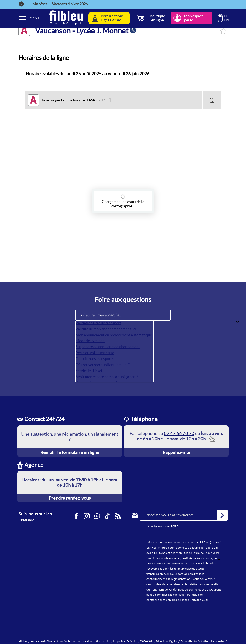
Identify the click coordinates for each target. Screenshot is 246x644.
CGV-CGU (147, 641)
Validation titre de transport (98, 323)
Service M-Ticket (89, 371)
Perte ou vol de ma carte (95, 353)
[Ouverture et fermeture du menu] (30, 18)
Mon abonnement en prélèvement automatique (114, 335)
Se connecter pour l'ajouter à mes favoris (223, 31)
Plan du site (103, 641)
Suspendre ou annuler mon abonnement (108, 347)
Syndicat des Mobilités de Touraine (69, 641)
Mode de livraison (90, 341)
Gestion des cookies (212, 641)
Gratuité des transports (95, 359)
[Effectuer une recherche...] (123, 315)
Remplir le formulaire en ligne (70, 452)
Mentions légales (167, 641)
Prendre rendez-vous (70, 498)
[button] (212, 100)
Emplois (118, 641)
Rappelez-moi (176, 452)
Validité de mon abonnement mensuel (106, 329)
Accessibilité (189, 641)
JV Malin (132, 641)
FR (226, 16)
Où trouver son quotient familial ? (103, 365)
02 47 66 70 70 (179, 433)
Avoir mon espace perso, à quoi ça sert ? (107, 377)
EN (227, 20)
